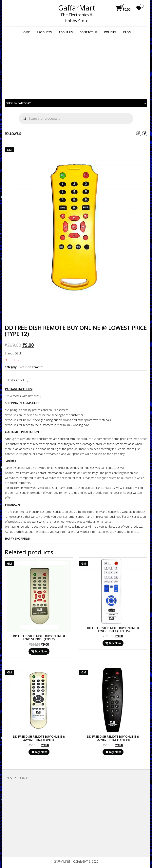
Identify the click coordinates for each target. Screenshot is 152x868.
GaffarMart (77, 8)
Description (15, 380)
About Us (66, 32)
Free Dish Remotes (31, 367)
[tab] (17, 380)
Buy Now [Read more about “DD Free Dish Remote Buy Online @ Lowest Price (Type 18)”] (41, 752)
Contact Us (88, 32)
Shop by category (18, 103)
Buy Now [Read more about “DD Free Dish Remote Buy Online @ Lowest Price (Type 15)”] (115, 643)
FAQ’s (127, 32)
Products (44, 32)
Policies (110, 32)
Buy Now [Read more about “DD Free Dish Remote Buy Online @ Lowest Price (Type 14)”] (115, 752)
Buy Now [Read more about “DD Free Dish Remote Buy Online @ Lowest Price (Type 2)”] (41, 651)
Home (26, 32)
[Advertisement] (76, 68)
